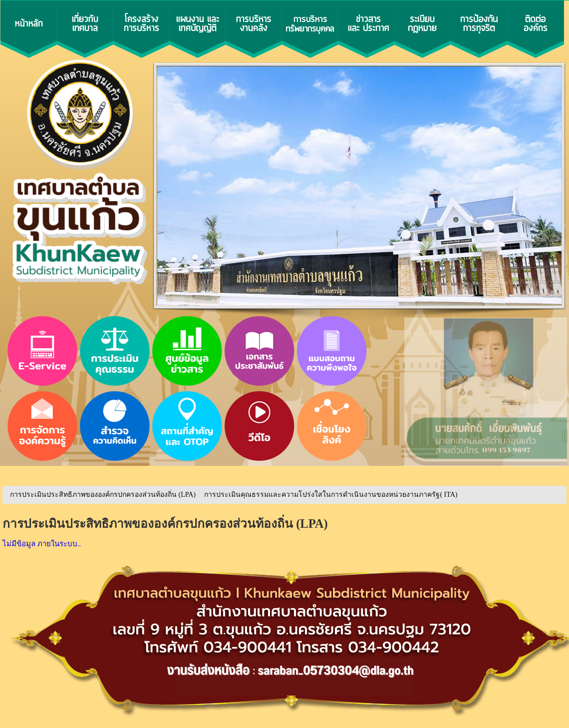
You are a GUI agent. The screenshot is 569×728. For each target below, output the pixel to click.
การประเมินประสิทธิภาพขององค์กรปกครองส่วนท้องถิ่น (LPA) (103, 495)
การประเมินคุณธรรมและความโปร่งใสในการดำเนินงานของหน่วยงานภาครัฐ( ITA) (331, 495)
